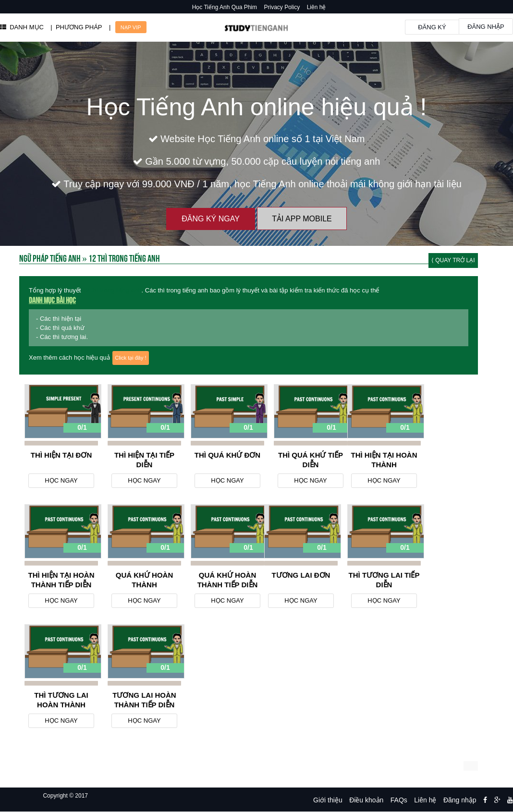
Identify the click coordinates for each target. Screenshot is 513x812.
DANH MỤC (22, 27)
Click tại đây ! (130, 358)
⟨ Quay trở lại (453, 260)
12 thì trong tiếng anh (112, 290)
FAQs (399, 800)
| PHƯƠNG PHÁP (76, 27)
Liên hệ (317, 7)
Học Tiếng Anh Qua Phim (225, 7)
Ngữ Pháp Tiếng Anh (50, 258)
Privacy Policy (282, 7)
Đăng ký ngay (211, 219)
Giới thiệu (328, 800)
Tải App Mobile (302, 219)
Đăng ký (432, 27)
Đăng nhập (486, 27)
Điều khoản (366, 800)
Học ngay (61, 480)
